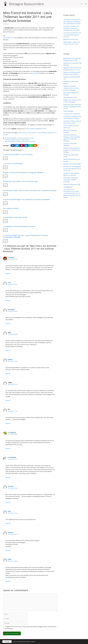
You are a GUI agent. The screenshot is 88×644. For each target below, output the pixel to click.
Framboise (11, 258)
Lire (5, 158)
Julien (10, 559)
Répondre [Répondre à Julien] (8, 581)
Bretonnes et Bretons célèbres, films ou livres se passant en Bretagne (71, 88)
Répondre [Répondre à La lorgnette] (8, 449)
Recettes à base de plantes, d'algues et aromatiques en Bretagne (72, 150)
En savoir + (33, 642)
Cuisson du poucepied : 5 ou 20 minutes (18, 154)
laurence (11, 532)
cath (9, 283)
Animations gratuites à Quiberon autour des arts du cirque (20, 141)
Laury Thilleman (8, 38)
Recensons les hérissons (71, 39)
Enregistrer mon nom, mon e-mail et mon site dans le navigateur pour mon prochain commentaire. (31, 628)
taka (9, 511)
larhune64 (11, 310)
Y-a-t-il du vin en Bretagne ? (13, 163)
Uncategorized (68, 187)
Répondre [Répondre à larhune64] (8, 324)
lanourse (11, 486)
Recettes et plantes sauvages (72, 164)
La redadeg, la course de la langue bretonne (19, 226)
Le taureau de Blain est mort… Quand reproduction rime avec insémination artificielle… (26, 236)
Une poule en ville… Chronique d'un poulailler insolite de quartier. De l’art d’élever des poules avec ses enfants (72, 194)
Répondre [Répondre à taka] (8, 523)
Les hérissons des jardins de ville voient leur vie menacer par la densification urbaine (72, 22)
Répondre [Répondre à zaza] (8, 350)
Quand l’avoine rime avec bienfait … (16, 217)
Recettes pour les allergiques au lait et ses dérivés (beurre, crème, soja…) (72, 168)
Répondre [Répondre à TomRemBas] (8, 477)
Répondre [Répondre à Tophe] (8, 400)
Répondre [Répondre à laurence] (8, 550)
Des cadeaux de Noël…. (11, 208)
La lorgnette (12, 432)
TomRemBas (12, 457)
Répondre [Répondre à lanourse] (8, 502)
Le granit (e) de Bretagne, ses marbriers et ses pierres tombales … (27, 199)
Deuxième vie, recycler (70, 97)
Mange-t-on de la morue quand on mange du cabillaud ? (24, 172)
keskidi (10, 359)
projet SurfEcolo (34, 73)
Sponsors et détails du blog (72, 184)
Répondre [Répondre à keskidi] (8, 374)
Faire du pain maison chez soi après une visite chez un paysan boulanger (30, 190)
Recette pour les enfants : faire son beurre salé (20, 181)
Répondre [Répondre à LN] (8, 423)
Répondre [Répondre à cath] (8, 301)
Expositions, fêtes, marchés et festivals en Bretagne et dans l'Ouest (72, 106)
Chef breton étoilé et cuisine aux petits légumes (17, 140)
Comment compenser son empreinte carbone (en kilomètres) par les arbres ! (72, 28)
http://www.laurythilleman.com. (36, 129)
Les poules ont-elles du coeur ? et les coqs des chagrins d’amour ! (72, 35)
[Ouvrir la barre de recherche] (82, 4)
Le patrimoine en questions (72, 114)
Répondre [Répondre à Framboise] (8, 274)
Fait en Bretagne (68, 111)
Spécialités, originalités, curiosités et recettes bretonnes (19, 138)
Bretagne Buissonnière (26, 4)
